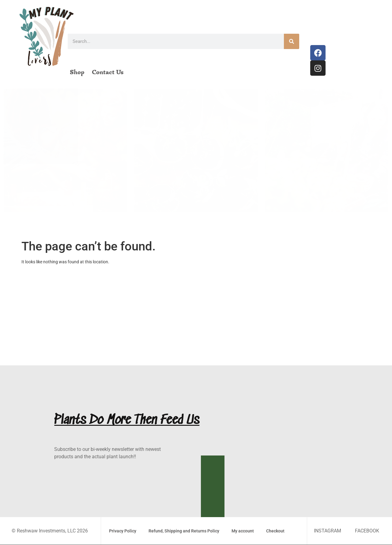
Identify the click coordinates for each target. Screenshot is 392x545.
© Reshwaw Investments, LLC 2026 (50, 531)
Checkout (275, 531)
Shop (77, 72)
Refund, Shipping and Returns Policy (184, 531)
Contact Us (108, 72)
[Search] (292, 41)
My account (243, 531)
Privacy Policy (123, 531)
